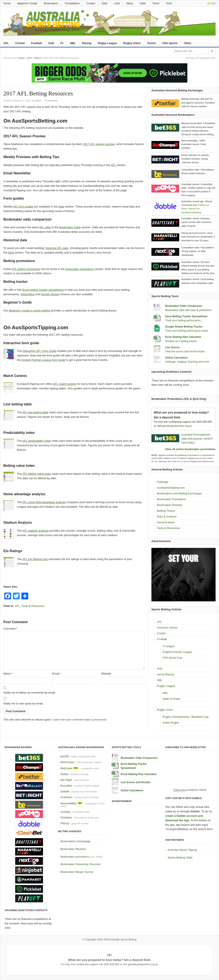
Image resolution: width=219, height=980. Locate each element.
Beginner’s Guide (27, 3)
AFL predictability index (37, 441)
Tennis (152, 43)
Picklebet (66, 818)
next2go (65, 812)
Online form (179, 790)
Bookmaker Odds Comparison (184, 306)
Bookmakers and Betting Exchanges (179, 493)
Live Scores (172, 347)
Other (188, 43)
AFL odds (45, 227)
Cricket (20, 43)
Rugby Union (132, 43)
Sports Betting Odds (180, 858)
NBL (73, 43)
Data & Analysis (167, 517)
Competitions (72, 3)
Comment (10, 629)
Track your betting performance (183, 320)
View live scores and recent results (185, 351)
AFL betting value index (37, 474)
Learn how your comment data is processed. (80, 720)
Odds (143, 3)
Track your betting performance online (187, 331)
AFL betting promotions (26, 269)
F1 (62, 43)
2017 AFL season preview (99, 144)
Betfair (65, 774)
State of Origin (171, 699)
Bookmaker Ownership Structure (81, 864)
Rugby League (107, 43)
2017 (30, 58)
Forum (7, 3)
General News (166, 522)
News (130, 3)
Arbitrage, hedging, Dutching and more (187, 362)
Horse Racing (165, 674)
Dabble (65, 791)
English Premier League (177, 652)
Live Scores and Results (135, 782)
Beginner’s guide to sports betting (29, 311)
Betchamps (67, 762)
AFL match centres (65, 384)
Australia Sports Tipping (182, 850)
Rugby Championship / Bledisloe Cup (186, 717)
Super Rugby (171, 723)
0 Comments (51, 101)
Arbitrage (163, 482)
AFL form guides (23, 207)
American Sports (167, 628)
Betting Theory (166, 511)
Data (104, 3)
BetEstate (67, 768)
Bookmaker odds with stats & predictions (188, 310)
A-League (169, 646)
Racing (87, 43)
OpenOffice (28, 294)
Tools (169, 3)
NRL (165, 693)
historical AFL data (57, 248)
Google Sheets (50, 294)
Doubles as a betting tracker (181, 341)
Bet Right (66, 780)
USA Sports (170, 43)
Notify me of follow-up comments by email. (30, 693)
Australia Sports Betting (123, 940)
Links (117, 3)
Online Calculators (176, 358)
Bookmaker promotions (75, 857)
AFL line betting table (35, 412)
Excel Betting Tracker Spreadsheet (186, 316)
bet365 (65, 756)
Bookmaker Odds (70, 227)
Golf (51, 43)
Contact (91, 3)
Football (36, 43)
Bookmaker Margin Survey (77, 872)
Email (57, 674)
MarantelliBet (69, 803)
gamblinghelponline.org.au (177, 426)
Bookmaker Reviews (170, 505)
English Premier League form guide (43, 360)
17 (45, 58)
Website (106, 674)
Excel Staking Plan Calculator (183, 337)
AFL (6, 43)
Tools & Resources (33, 606)
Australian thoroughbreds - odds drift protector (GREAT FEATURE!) (197, 439)
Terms (156, 3)
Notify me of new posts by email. (23, 703)
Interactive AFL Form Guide (39, 351)
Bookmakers (51, 3)
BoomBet (66, 786)
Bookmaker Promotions (171, 499)
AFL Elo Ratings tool (35, 559)
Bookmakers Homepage (75, 841)
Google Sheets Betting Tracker (184, 327)
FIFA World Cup (172, 658)
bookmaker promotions (80, 269)
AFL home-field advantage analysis (44, 502)
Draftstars (67, 797)
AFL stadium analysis (35, 531)
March (38, 58)
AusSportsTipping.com (171, 488)
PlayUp (65, 823)
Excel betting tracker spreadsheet (43, 290)
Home (21, 58)
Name (8, 674)
